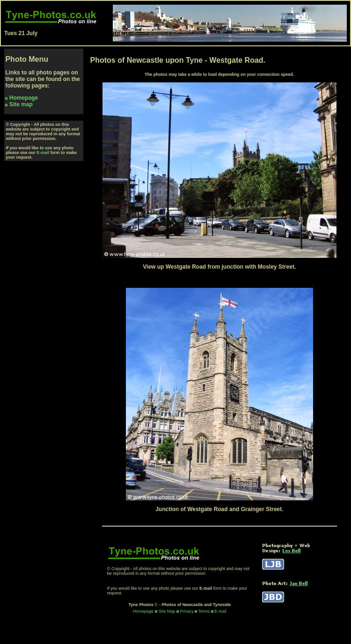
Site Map (167, 611)
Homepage (24, 98)
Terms (204, 611)
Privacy (187, 611)
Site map (21, 104)
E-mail (43, 153)
